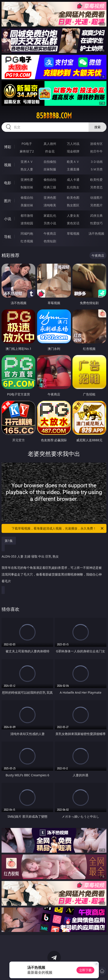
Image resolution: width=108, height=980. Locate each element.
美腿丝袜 (27, 205)
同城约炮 (27, 233)
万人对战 (73, 144)
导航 (8, 237)
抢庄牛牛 (96, 151)
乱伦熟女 (73, 187)
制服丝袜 (27, 187)
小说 (8, 219)
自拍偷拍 (50, 162)
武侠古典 (96, 215)
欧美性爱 (96, 180)
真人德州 (50, 144)
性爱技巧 (96, 223)
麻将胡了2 (27, 151)
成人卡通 (73, 180)
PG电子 (27, 144)
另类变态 (96, 187)
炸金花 (50, 151)
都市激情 (27, 215)
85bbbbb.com (54, 116)
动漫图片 (96, 198)
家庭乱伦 (50, 215)
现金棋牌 (73, 151)
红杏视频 (27, 241)
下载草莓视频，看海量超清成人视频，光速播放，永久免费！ (58, 528)
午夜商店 (50, 233)
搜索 (97, 127)
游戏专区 (96, 144)
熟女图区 (73, 205)
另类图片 (96, 205)
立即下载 (85, 970)
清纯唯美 (50, 205)
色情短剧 (50, 241)
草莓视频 (73, 233)
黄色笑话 (73, 223)
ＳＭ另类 (96, 169)
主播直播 (73, 169)
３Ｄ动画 (96, 162)
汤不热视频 (96, 233)
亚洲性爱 (27, 180)
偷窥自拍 (27, 198)
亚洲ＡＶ (27, 162)
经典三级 (50, 187)
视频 (8, 165)
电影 (8, 183)
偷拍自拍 (50, 180)
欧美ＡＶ (73, 162)
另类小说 (50, 223)
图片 (8, 201)
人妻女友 (73, 215)
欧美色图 (73, 198)
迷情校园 (27, 223)
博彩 (8, 147)
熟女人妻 (27, 169)
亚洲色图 (50, 198)
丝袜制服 (50, 169)
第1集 (9, 541)
